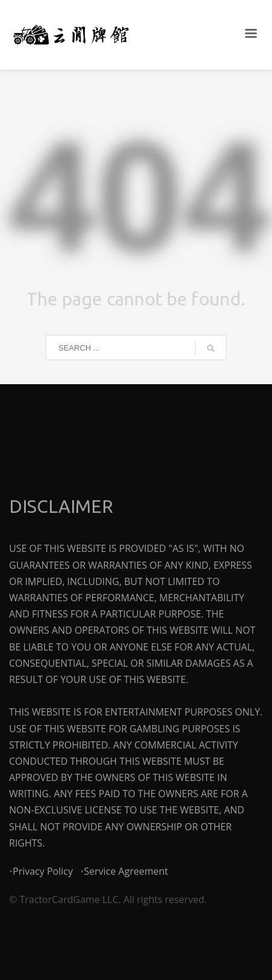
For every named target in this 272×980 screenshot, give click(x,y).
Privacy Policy (43, 871)
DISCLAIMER (61, 506)
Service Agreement (126, 871)
